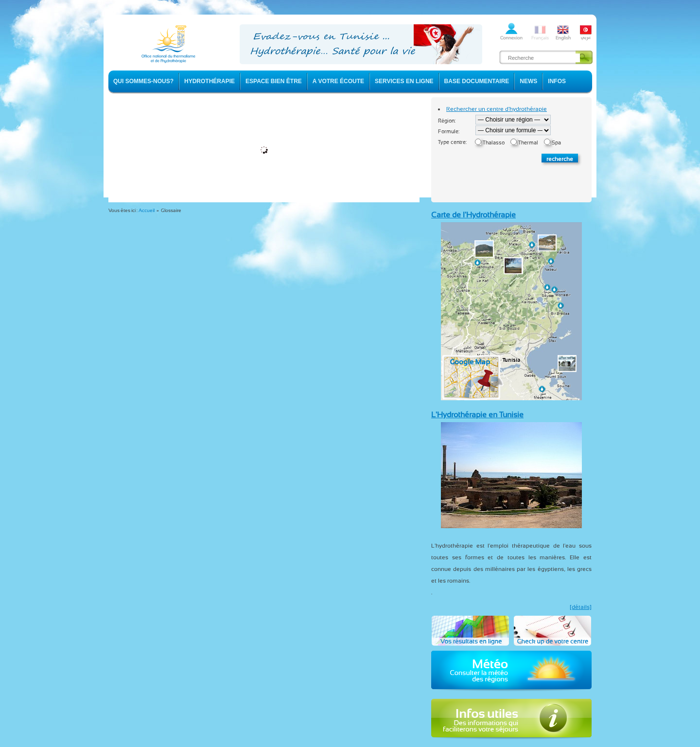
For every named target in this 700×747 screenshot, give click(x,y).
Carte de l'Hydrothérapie (473, 215)
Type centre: (452, 142)
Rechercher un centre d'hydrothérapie (497, 109)
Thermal (528, 143)
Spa (556, 143)
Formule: (449, 132)
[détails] (581, 607)
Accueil (147, 210)
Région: (447, 121)
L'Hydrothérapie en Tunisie (477, 415)
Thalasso (494, 143)
